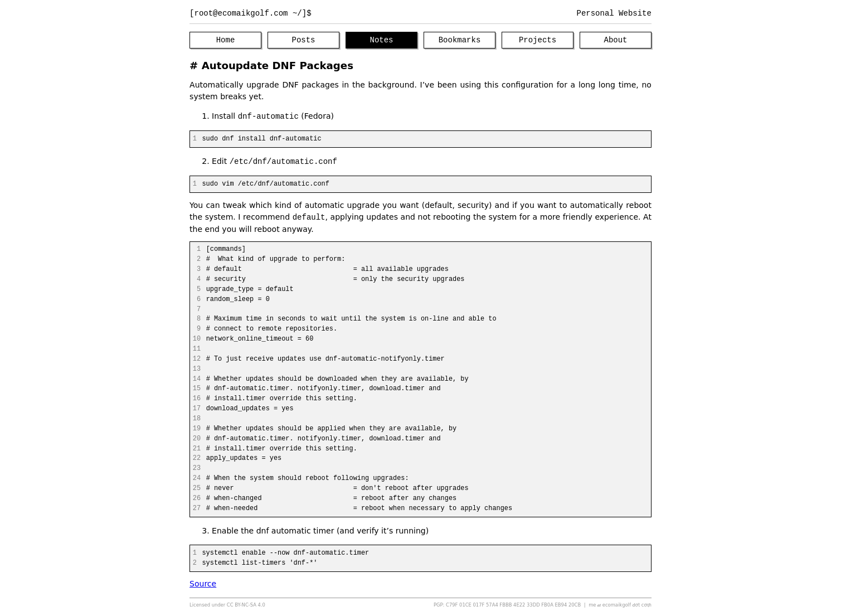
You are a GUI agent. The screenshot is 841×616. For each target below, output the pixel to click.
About (616, 40)
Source (203, 584)
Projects (538, 40)
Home (226, 40)
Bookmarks (460, 40)
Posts (304, 40)
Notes (382, 40)
